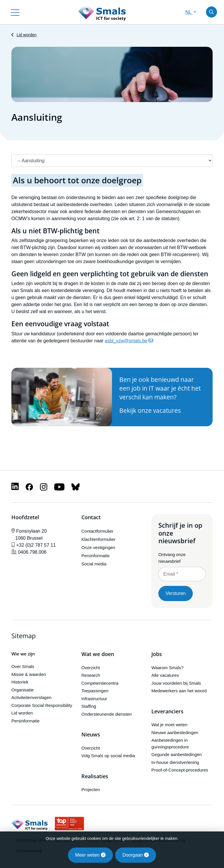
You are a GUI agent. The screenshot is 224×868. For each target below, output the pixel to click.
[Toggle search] (211, 12)
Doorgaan (136, 855)
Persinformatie (96, 556)
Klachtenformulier (98, 539)
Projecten (91, 790)
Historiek (20, 682)
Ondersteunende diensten (107, 714)
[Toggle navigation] (15, 12)
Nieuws (91, 735)
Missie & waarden (29, 674)
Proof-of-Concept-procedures (180, 770)
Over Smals (23, 666)
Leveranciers (167, 712)
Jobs (157, 654)
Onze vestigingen (98, 547)
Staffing (89, 706)
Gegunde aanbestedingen (177, 754)
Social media (94, 564)
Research (91, 675)
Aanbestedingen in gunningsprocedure (170, 743)
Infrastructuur (94, 699)
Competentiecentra (100, 683)
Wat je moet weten (169, 725)
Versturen (176, 593)
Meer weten (90, 855)
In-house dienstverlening (175, 762)
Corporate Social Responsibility (42, 705)
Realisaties (95, 776)
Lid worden (27, 35)
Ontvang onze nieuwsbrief (172, 558)
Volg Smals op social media (108, 756)
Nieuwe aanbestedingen (175, 732)
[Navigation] (112, 161)
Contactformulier (97, 531)
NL (189, 12)
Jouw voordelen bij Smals (176, 683)
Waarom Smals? (167, 668)
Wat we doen (98, 654)
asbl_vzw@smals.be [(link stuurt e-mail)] (129, 341)
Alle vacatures (165, 675)
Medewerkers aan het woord (179, 691)
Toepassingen (95, 691)
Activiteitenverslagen (32, 697)
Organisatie (23, 690)
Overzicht (91, 668)
